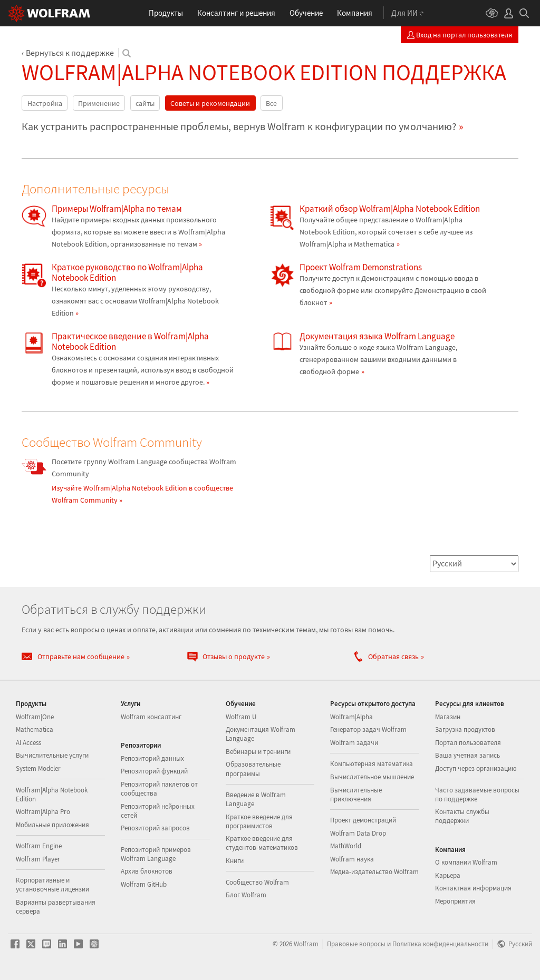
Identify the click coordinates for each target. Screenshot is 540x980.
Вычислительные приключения (356, 795)
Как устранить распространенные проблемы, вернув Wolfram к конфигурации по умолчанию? (239, 126)
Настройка (45, 103)
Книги (235, 861)
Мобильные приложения (52, 825)
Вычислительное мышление (372, 777)
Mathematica (35, 729)
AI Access (28, 743)
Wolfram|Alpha (351, 717)
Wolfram (306, 944)
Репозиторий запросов (155, 828)
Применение (99, 103)
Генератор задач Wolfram (368, 729)
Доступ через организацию (476, 768)
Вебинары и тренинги (258, 752)
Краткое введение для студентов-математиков (262, 843)
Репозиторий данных (152, 758)
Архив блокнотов (147, 871)
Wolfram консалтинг (151, 717)
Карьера (448, 875)
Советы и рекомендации (210, 103)
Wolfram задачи (354, 743)
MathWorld (346, 846)
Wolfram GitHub (144, 884)
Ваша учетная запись (467, 755)
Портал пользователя (468, 743)
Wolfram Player (38, 859)
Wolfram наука (352, 859)
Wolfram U (241, 717)
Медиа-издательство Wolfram (374, 872)
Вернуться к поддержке (70, 53)
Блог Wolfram (246, 895)
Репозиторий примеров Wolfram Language (156, 854)
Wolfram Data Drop (358, 833)
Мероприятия (455, 901)
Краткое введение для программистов (259, 821)
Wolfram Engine (39, 846)
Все (271, 103)
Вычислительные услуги (52, 755)
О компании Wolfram (466, 862)
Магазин (448, 717)
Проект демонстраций (363, 820)
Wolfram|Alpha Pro (43, 812)
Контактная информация (473, 888)
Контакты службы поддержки (462, 816)
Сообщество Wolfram (257, 882)
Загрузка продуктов (465, 729)
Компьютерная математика (372, 764)
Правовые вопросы (356, 944)
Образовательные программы (253, 769)
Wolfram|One (35, 717)
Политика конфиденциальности (440, 944)
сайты (145, 103)
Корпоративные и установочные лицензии (52, 885)
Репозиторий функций (154, 771)
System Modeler (38, 768)
